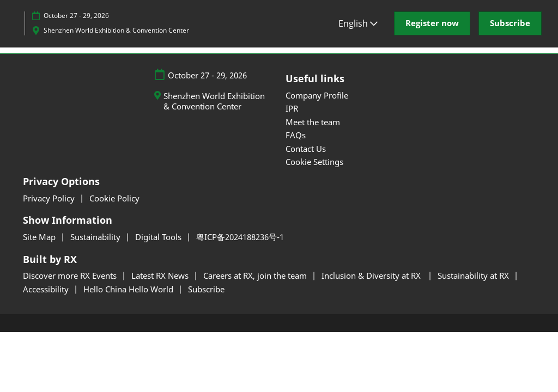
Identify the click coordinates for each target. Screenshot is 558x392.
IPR (292, 108)
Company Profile (317, 95)
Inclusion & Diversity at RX (373, 275)
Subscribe (206, 289)
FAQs (296, 135)
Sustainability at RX (474, 275)
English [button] (358, 23)
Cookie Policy (114, 198)
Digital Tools (159, 237)
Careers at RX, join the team (256, 275)
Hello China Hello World (129, 289)
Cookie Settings (314, 162)
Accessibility (47, 289)
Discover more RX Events (71, 275)
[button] (432, 23)
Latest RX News (161, 275)
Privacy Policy (50, 198)
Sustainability (96, 237)
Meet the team (313, 122)
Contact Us (306, 149)
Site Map (40, 237)
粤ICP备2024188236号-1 (240, 237)
